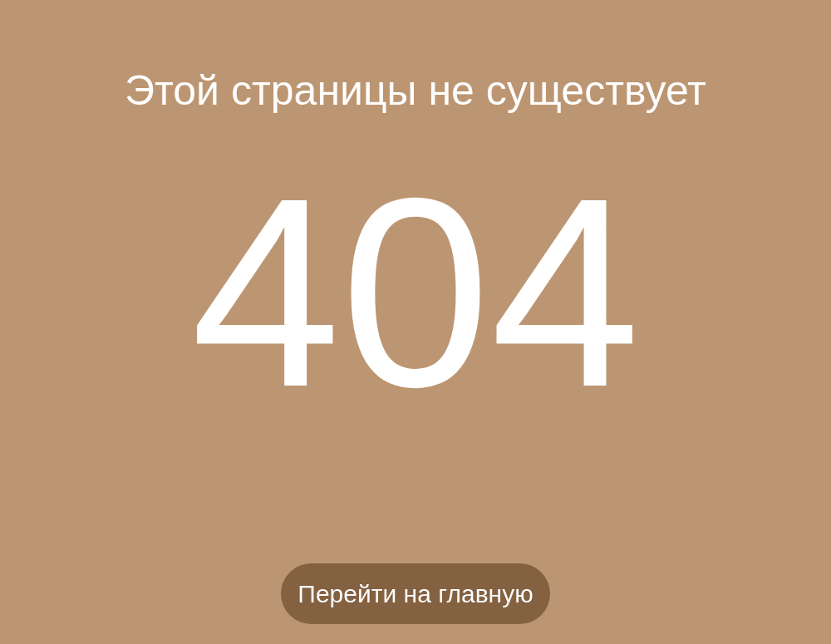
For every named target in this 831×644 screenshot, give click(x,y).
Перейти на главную (415, 594)
